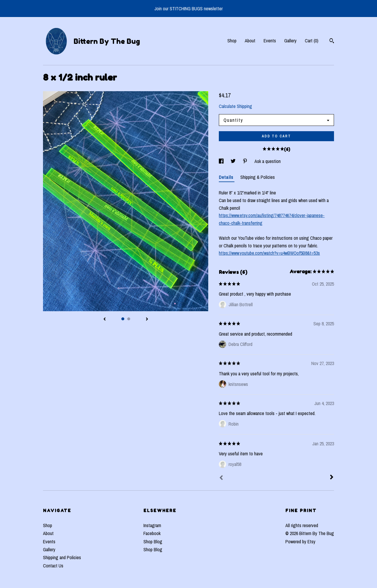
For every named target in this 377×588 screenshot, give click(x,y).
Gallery (290, 41)
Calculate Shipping (235, 106)
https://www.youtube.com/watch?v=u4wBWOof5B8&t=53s (269, 253)
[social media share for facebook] (222, 161)
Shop (232, 41)
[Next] (332, 478)
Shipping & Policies (258, 177)
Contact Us (53, 566)
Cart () (312, 41)
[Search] (332, 41)
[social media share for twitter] (234, 161)
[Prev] (221, 478)
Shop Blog (153, 542)
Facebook (152, 533)
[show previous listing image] (105, 319)
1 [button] (123, 319)
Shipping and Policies (62, 557)
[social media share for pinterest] (246, 161)
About (250, 41)
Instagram (152, 525)
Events (270, 41)
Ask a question (268, 161)
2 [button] (129, 319)
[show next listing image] (147, 319)
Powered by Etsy (300, 542)
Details (227, 177)
